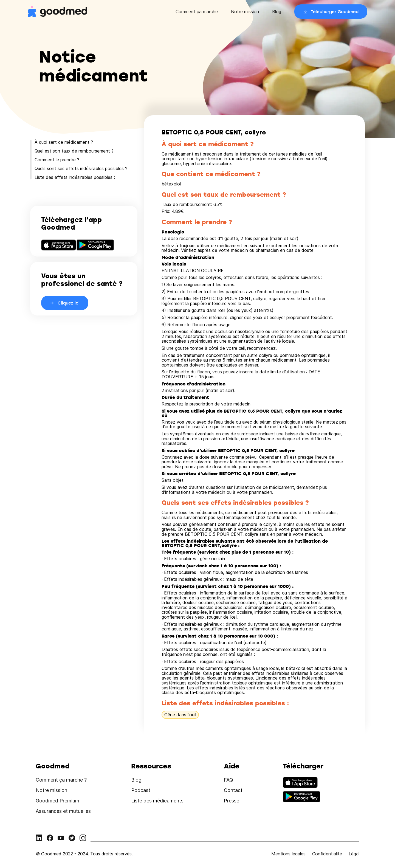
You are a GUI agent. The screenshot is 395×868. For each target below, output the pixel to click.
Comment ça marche (197, 12)
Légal (354, 854)
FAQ (228, 780)
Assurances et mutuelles (63, 811)
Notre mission (245, 12)
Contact (233, 790)
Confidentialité (327, 854)
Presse (232, 801)
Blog (277, 12)
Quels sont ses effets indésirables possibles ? (81, 168)
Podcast (141, 790)
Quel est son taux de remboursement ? (74, 151)
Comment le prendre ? (57, 160)
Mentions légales (288, 854)
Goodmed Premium (57, 801)
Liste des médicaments (157, 801)
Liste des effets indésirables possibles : (75, 177)
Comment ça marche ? (61, 780)
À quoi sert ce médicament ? (64, 142)
